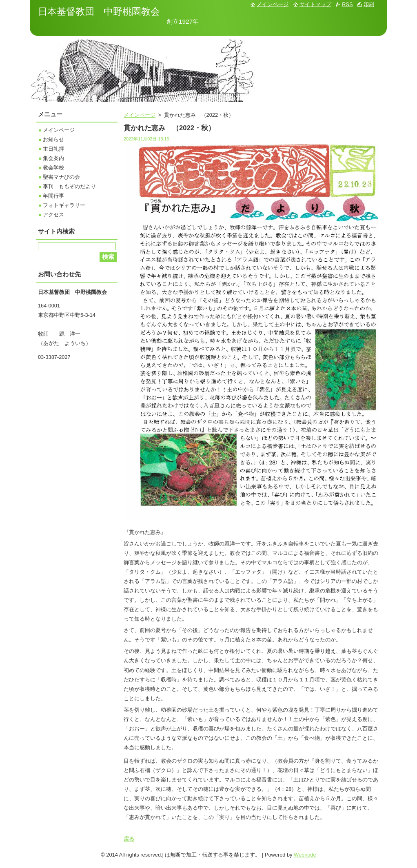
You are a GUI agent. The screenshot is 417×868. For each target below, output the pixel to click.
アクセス (53, 215)
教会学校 (53, 168)
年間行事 (53, 196)
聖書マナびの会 (61, 177)
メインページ (140, 115)
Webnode (305, 855)
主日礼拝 (53, 149)
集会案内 (53, 158)
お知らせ (53, 139)
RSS (347, 4)
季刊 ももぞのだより (69, 186)
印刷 (369, 4)
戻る (129, 839)
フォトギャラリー (64, 205)
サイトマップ (315, 4)
